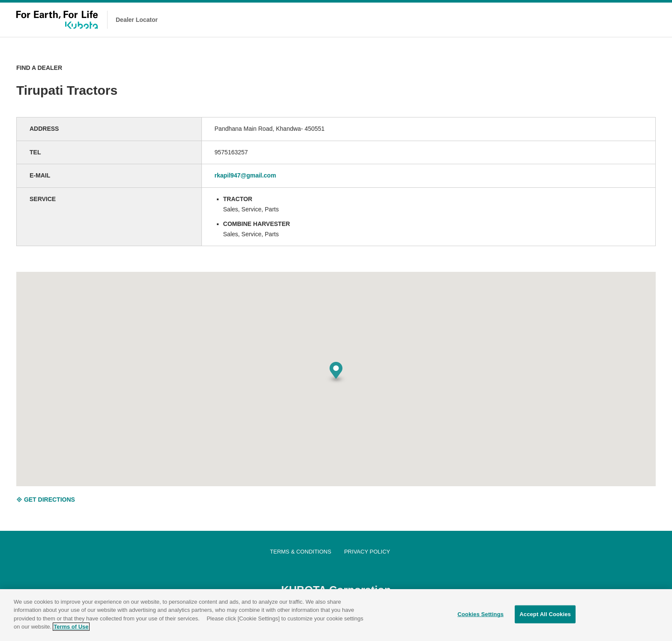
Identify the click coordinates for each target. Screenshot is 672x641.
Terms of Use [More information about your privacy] (71, 627)
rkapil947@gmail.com (246, 175)
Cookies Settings (481, 614)
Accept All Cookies (545, 614)
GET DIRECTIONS (46, 500)
